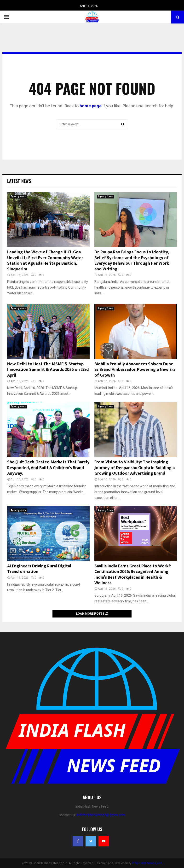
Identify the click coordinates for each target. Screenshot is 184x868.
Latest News (19, 181)
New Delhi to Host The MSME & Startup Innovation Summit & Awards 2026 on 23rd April (48, 370)
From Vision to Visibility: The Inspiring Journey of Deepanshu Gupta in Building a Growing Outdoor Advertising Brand (135, 468)
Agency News (18, 196)
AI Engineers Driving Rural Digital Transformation (39, 569)
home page (91, 106)
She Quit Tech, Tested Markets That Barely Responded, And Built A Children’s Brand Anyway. (48, 468)
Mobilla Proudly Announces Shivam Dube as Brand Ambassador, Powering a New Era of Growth (135, 370)
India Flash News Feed (147, 863)
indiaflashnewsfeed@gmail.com (101, 815)
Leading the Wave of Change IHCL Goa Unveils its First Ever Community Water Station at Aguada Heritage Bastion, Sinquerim (45, 261)
